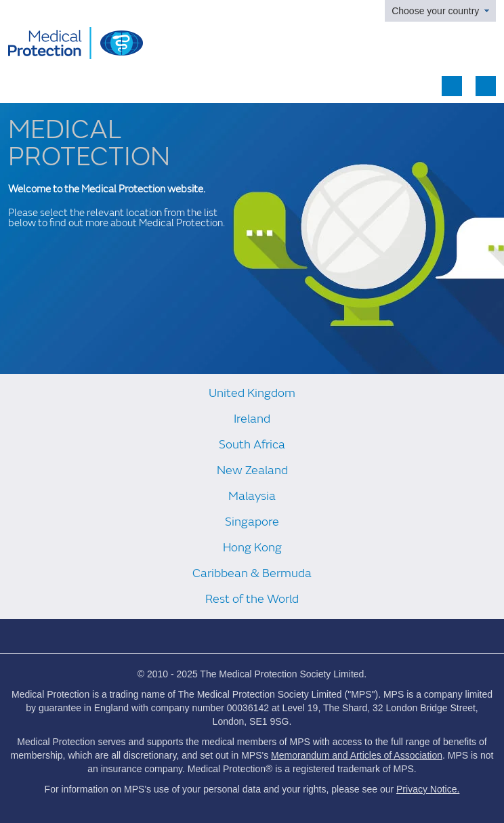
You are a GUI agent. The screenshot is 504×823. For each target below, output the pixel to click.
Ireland (252, 419)
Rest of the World (252, 599)
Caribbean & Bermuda (252, 573)
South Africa (252, 445)
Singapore (252, 522)
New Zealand (252, 470)
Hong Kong (252, 548)
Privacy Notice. (428, 789)
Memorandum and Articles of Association (357, 755)
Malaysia (252, 496)
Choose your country (435, 11)
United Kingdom (252, 393)
